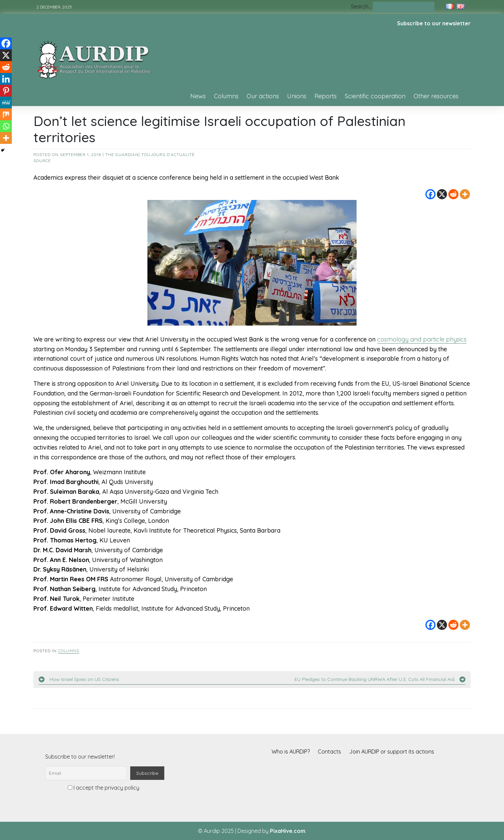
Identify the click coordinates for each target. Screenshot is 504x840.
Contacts (329, 752)
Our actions (263, 96)
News (198, 96)
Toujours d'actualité (168, 155)
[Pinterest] (6, 91)
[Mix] (6, 114)
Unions (297, 96)
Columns (226, 96)
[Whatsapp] (6, 126)
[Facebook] (430, 194)
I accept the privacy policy (104, 788)
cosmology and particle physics (422, 339)
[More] (465, 194)
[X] (442, 194)
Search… (361, 6)
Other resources (436, 96)
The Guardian (122, 155)
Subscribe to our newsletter (434, 23)
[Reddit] (453, 194)
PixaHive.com (288, 831)
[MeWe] (6, 103)
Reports (326, 96)
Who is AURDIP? (291, 752)
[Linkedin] (6, 79)
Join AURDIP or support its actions (392, 752)
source (42, 161)
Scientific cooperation (375, 96)
